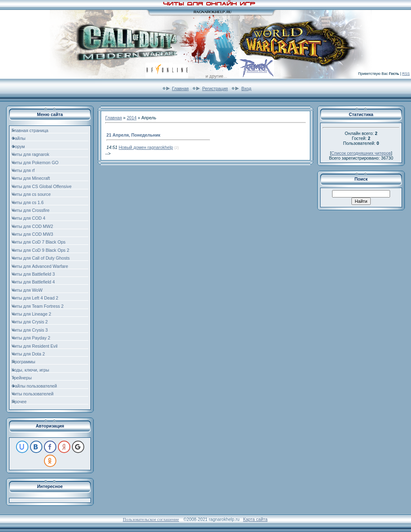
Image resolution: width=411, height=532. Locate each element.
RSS (406, 74)
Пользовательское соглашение (151, 519)
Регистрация (215, 88)
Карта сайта (255, 519)
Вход (246, 88)
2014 (132, 118)
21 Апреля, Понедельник (133, 135)
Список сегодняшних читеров (361, 153)
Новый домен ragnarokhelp (146, 147)
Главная (181, 88)
